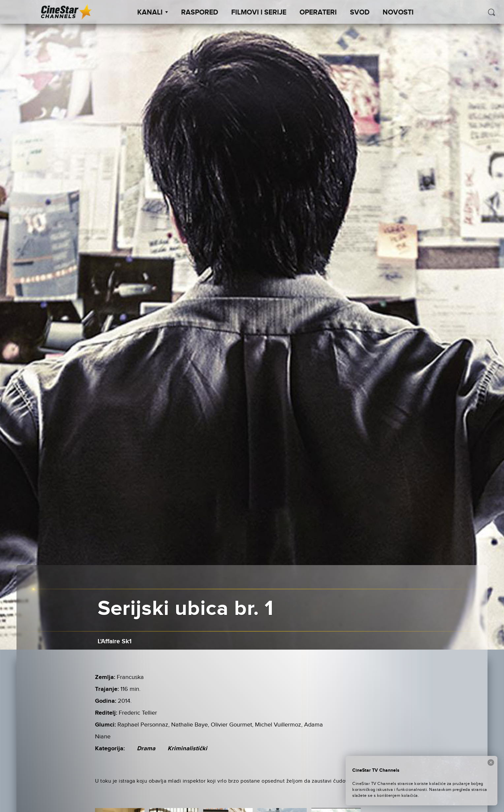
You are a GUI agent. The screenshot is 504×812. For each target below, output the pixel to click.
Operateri (318, 13)
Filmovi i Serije (259, 13)
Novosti (398, 13)
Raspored (200, 13)
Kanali (153, 13)
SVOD (360, 13)
